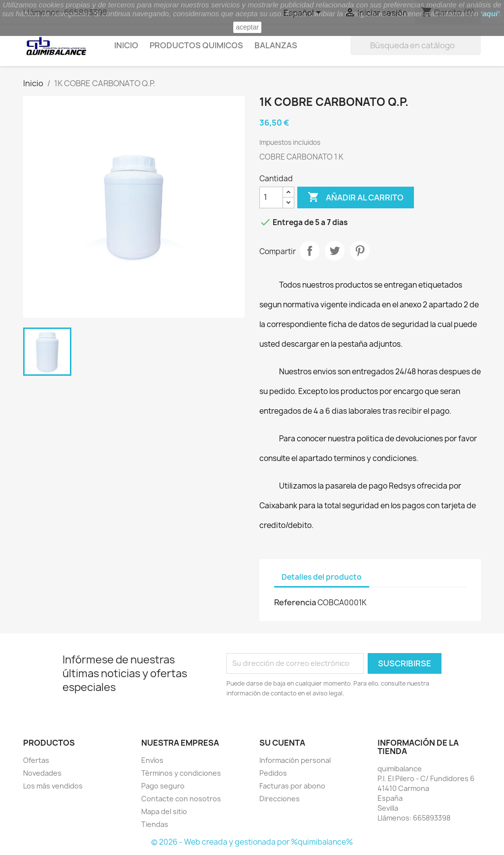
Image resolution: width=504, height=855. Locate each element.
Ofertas (36, 760)
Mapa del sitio (164, 811)
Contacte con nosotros (181, 799)
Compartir (310, 251)
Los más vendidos (53, 786)
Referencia (295, 602)
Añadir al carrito (356, 197)
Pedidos (273, 773)
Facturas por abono (292, 786)
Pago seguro (163, 786)
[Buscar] (416, 45)
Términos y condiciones (181, 773)
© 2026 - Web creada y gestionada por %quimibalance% (252, 842)
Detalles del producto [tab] (322, 577)
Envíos (152, 760)
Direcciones (280, 799)
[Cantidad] (271, 197)
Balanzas (276, 45)
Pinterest (360, 251)
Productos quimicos (196, 45)
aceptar (247, 27)
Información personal (295, 760)
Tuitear (335, 251)
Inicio (126, 45)
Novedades (42, 773)
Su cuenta (282, 743)
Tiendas (155, 824)
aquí (490, 14)
